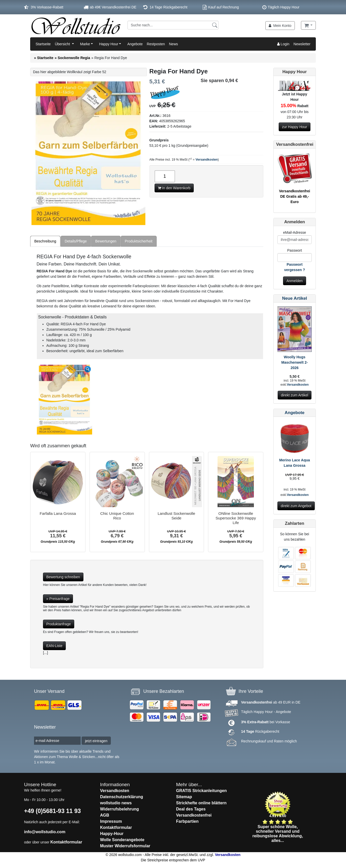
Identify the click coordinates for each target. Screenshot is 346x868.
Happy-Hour (112, 834)
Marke (85, 44)
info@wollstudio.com (45, 832)
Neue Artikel (294, 298)
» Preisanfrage (58, 599)
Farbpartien (187, 821)
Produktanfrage (59, 624)
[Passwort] (295, 258)
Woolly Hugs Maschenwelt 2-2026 (294, 362)
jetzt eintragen (96, 741)
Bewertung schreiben (63, 577)
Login (283, 44)
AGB (105, 815)
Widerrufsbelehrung (120, 809)
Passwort (295, 250)
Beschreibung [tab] (45, 241)
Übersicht (63, 44)
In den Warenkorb (174, 188)
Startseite (43, 44)
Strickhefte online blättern (201, 803)
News (173, 44)
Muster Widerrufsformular (125, 846)
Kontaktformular (66, 842)
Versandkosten (207, 160)
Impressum (111, 821)
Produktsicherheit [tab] (139, 241)
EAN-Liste (54, 646)
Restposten (156, 44)
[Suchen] (215, 25)
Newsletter (302, 44)
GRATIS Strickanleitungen (201, 791)
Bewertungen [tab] (106, 241)
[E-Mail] (295, 240)
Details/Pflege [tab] (76, 241)
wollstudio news (116, 803)
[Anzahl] (165, 176)
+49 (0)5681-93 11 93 (52, 811)
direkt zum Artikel (295, 395)
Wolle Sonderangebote (122, 840)
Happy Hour (109, 44)
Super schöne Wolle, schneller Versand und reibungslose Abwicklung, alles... (278, 834)
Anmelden (294, 281)
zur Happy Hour (295, 127)
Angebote (135, 44)
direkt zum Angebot (296, 506)
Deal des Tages (191, 809)
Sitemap (184, 797)
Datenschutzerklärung (122, 797)
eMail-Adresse (294, 232)
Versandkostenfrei (194, 815)
